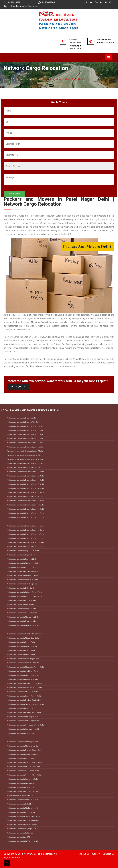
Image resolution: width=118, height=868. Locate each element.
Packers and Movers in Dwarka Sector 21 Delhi (25, 509)
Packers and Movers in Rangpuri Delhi (22, 559)
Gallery (96, 854)
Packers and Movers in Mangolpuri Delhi (23, 617)
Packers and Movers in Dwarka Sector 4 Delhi (25, 439)
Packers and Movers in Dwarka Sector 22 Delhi (25, 513)
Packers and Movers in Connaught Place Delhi (25, 725)
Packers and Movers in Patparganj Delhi (23, 742)
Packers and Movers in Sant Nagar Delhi (23, 659)
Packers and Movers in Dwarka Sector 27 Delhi (25, 538)
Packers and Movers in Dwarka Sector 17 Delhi (25, 493)
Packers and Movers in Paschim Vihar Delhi (24, 596)
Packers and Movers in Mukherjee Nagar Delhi (25, 667)
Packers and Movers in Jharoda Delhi (21, 609)
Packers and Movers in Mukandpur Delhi (23, 638)
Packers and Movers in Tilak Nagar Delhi (23, 584)
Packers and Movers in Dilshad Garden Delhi (24, 700)
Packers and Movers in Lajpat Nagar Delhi (23, 754)
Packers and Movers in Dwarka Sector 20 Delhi (25, 505)
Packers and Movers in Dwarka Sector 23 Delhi (25, 517)
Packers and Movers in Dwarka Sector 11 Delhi (25, 468)
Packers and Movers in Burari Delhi (20, 655)
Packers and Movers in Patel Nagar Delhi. (64, 79)
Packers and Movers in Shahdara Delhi (22, 692)
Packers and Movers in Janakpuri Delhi (22, 580)
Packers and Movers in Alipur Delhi (20, 651)
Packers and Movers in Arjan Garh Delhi (23, 792)
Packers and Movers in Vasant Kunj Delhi (23, 567)
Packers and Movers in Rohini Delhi (21, 709)
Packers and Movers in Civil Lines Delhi (22, 671)
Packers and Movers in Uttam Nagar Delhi (23, 572)
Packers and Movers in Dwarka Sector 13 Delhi (25, 476)
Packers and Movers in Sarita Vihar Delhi (23, 816)
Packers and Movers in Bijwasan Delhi (22, 783)
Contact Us (108, 854)
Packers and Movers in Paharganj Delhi (22, 680)
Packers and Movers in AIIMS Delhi (20, 837)
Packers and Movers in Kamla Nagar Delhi (23, 696)
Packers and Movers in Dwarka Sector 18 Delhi (25, 497)
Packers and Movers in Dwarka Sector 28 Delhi (25, 543)
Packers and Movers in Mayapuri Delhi (22, 576)
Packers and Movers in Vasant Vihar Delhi (23, 775)
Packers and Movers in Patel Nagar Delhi (23, 721)
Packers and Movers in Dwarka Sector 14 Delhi (25, 480)
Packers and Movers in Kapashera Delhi (22, 551)
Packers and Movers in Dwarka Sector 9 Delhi (25, 459)
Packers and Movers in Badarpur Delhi (22, 825)
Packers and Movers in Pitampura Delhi (22, 621)
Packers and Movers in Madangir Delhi (22, 808)
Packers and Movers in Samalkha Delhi (22, 779)
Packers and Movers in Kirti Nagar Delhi (22, 717)
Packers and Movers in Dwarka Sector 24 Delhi (25, 526)
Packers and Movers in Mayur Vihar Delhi (23, 746)
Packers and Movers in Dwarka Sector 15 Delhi (25, 484)
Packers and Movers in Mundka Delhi (21, 605)
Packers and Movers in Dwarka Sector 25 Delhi (25, 530)
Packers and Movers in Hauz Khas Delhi (22, 771)
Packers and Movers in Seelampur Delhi (22, 729)
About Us (84, 854)
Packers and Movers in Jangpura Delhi (22, 759)
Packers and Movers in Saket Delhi (20, 804)
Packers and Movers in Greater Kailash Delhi (24, 634)
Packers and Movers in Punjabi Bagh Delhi (23, 713)
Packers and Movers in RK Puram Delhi (22, 841)
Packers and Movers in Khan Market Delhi (23, 767)
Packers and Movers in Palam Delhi (21, 833)
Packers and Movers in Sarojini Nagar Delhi (24, 763)
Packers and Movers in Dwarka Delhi (21, 418)
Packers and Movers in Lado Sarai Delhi (22, 800)
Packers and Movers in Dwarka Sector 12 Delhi (25, 472)
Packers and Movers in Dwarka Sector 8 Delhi (25, 455)
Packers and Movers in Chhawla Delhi (22, 613)
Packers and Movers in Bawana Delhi (21, 646)
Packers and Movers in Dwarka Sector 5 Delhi (25, 443)
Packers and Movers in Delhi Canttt (21, 588)
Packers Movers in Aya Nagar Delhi (21, 796)
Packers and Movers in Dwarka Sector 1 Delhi (25, 426)
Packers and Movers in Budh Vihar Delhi (23, 625)
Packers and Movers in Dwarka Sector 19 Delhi (25, 501)
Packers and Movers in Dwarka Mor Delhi (23, 422)
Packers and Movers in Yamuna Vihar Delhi (24, 688)
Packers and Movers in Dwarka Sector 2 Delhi (25, 430)
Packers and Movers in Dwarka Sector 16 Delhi (25, 488)
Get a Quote (18, 387)
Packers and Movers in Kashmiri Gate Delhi (24, 684)
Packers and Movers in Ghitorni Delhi (21, 787)
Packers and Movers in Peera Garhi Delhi (23, 663)
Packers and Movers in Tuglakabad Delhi (23, 821)
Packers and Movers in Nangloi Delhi (21, 601)
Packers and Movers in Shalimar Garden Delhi (25, 704)
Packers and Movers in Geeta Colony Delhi (24, 733)
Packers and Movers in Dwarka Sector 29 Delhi (25, 547)
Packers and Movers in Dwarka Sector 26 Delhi (25, 534)
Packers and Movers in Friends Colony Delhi (24, 750)
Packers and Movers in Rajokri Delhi (21, 555)
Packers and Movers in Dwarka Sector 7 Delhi (25, 451)
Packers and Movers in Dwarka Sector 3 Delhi (25, 435)
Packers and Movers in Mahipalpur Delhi (23, 563)
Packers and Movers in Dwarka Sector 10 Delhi (25, 464)
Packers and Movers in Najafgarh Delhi (22, 829)
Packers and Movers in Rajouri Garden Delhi (24, 592)
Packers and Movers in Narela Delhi (21, 642)
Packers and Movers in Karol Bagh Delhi (23, 675)
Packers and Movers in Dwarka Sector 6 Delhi (25, 447)
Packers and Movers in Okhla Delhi (20, 812)
